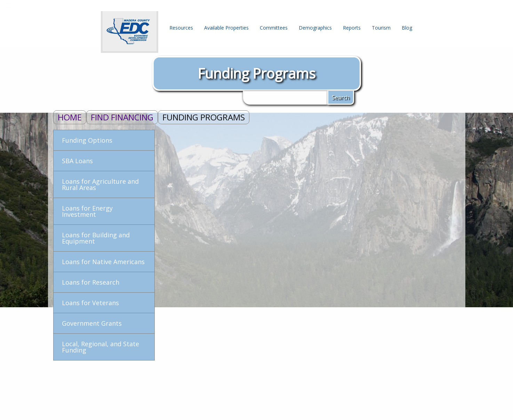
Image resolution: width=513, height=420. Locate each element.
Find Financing (122, 117)
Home (70, 117)
